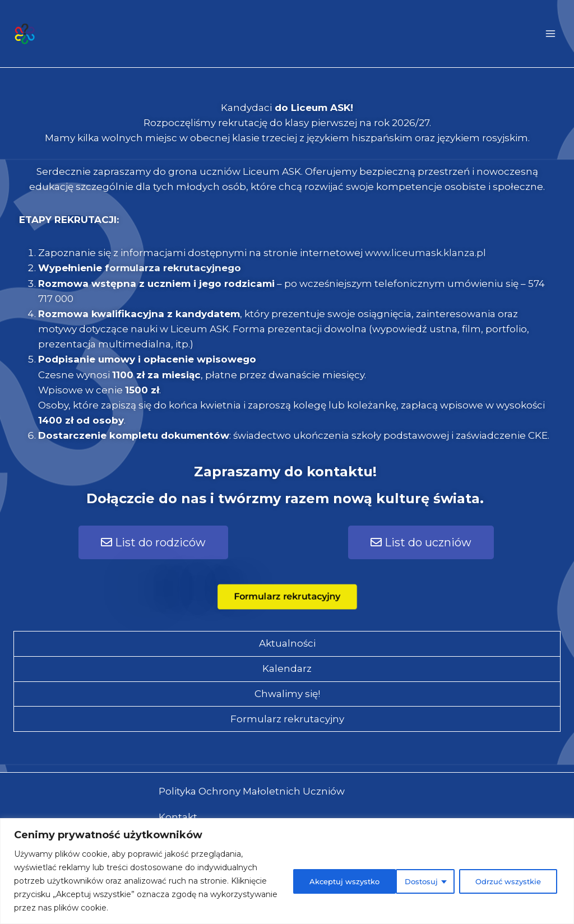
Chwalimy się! (287, 694)
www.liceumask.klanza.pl (425, 253)
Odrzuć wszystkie (396, 881)
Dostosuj (305, 881)
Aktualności (287, 643)
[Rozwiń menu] (550, 33)
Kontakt (178, 817)
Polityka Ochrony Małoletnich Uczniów (252, 791)
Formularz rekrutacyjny (287, 719)
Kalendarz (287, 668)
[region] (287, 871)
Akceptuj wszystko (506, 881)
